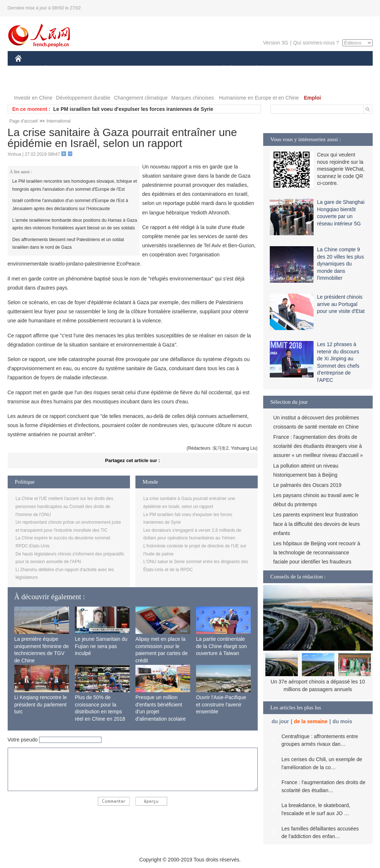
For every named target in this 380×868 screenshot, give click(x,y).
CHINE (28, 69)
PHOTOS (346, 69)
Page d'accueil (24, 121)
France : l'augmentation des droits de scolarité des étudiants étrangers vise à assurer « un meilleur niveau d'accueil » (318, 446)
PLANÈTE (253, 69)
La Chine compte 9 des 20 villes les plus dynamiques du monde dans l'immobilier (341, 264)
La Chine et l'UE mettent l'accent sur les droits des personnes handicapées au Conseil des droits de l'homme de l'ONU (64, 506)
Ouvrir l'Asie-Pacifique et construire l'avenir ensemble (221, 704)
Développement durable (83, 98)
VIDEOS (29, 83)
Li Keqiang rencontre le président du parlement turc (41, 704)
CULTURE (188, 69)
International (58, 121)
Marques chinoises (193, 98)
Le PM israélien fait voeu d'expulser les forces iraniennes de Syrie (133, 109)
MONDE (93, 69)
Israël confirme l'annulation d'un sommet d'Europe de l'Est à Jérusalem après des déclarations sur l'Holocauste (70, 205)
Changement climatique (141, 98)
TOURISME (313, 69)
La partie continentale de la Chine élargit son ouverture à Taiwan (221, 646)
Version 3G (275, 43)
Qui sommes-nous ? (316, 43)
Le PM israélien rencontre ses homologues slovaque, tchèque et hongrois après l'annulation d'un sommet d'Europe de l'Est (75, 185)
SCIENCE (155, 69)
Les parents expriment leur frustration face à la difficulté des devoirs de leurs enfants (317, 524)
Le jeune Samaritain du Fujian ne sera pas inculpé (101, 646)
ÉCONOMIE (59, 69)
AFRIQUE (123, 69)
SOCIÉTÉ (220, 69)
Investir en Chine (33, 98)
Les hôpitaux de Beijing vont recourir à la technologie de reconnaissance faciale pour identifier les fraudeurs (317, 553)
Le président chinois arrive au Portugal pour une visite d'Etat (341, 304)
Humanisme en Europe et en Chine (259, 98)
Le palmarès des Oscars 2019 (308, 485)
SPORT (282, 69)
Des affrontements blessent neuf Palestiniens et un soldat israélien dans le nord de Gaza (68, 244)
